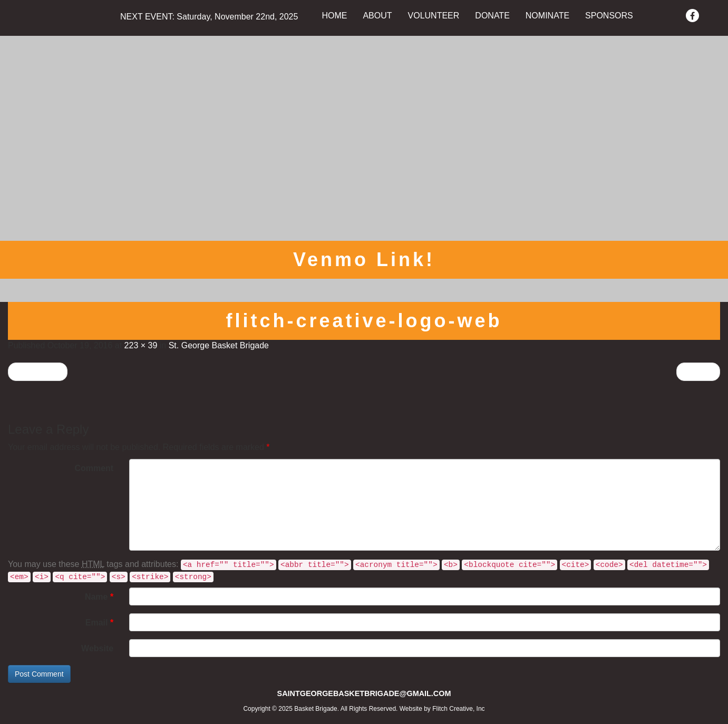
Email (99, 623)
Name (99, 597)
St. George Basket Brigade (219, 345)
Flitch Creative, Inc (458, 709)
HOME (334, 16)
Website (97, 648)
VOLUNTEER (434, 16)
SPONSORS (609, 16)
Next (698, 371)
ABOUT (377, 16)
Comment (94, 468)
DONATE (492, 16)
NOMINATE (547, 16)
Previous (38, 371)
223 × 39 (141, 345)
